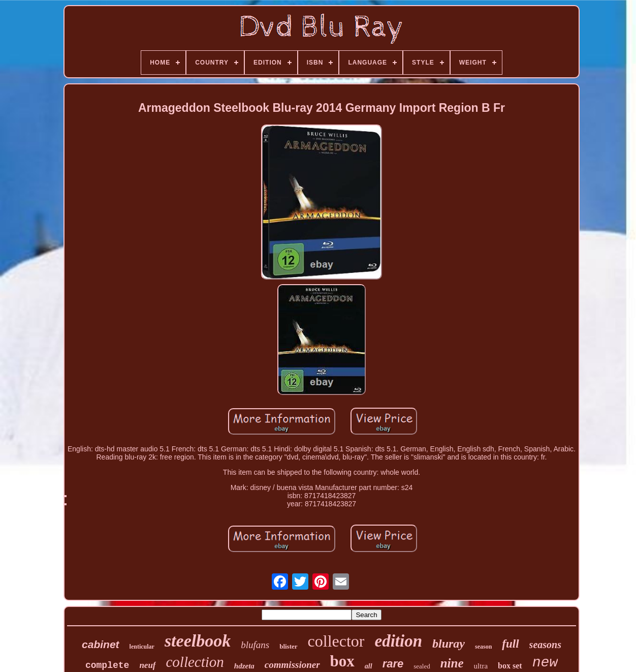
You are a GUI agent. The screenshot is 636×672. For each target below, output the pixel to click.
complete (107, 665)
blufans (255, 645)
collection (195, 662)
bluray (449, 644)
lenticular (142, 647)
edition (398, 641)
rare (393, 664)
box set (510, 666)
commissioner (292, 665)
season (483, 647)
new (545, 663)
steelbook (198, 641)
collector (336, 641)
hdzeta (244, 666)
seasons (545, 645)
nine (452, 663)
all (369, 666)
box (342, 661)
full (510, 644)
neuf (147, 665)
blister (288, 646)
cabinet (101, 644)
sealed (422, 666)
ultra (481, 666)
